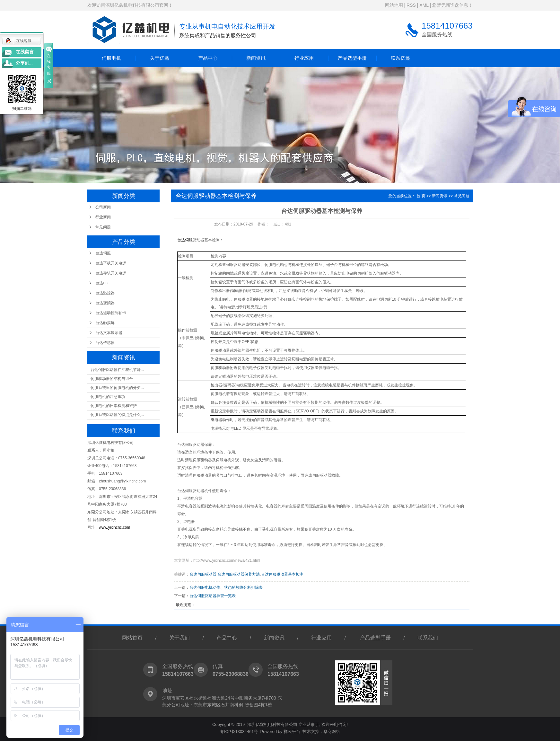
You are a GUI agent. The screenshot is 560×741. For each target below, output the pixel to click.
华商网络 (332, 732)
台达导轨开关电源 (111, 273)
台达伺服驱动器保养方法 (239, 574)
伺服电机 (111, 58)
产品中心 (208, 58)
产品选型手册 (352, 58)
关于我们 (179, 638)
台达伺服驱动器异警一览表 (213, 596)
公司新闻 (103, 207)
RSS (411, 5)
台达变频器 (105, 303)
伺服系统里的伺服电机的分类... (117, 388)
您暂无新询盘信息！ (452, 5)
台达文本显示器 (109, 333)
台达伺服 (103, 253)
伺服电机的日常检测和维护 (114, 406)
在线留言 (25, 52)
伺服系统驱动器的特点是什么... (117, 415)
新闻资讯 (256, 58)
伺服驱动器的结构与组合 (112, 379)
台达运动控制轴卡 (111, 313)
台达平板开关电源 (111, 263)
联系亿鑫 (400, 58)
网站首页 (132, 638)
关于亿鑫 (160, 58)
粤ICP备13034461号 (239, 732)
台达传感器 (105, 343)
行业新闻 (103, 217)
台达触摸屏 (105, 323)
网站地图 (394, 5)
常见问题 (103, 227)
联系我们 (428, 638)
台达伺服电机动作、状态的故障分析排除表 (226, 587)
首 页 (421, 196)
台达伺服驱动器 (203, 574)
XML (424, 5)
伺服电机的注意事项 (108, 397)
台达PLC (103, 283)
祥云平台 (292, 732)
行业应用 (304, 58)
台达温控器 (105, 293)
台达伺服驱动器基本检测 (282, 574)
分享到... (24, 63)
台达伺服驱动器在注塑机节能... (117, 370)
